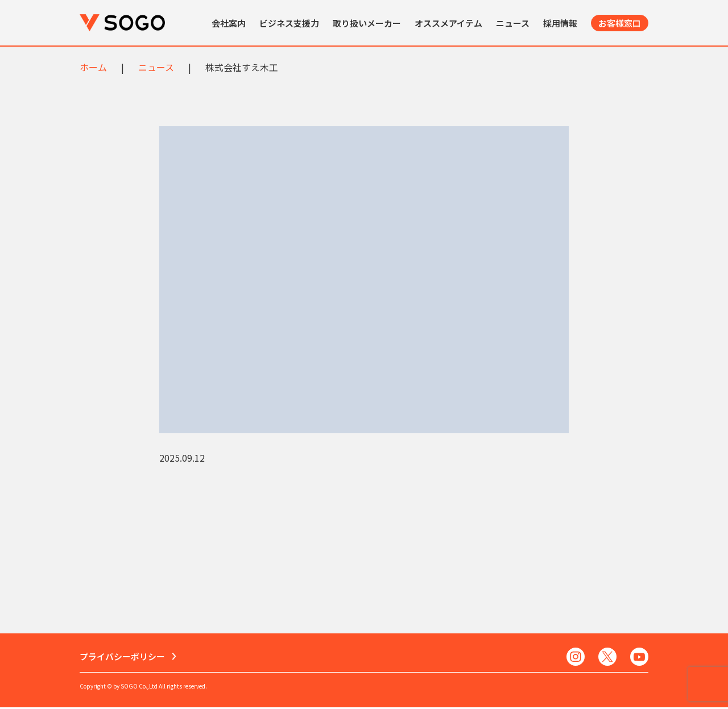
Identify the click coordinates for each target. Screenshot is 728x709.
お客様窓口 (620, 23)
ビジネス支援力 (289, 23)
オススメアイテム (448, 23)
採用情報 (560, 23)
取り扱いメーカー (367, 23)
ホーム (93, 67)
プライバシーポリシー (122, 658)
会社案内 (229, 23)
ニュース (513, 23)
